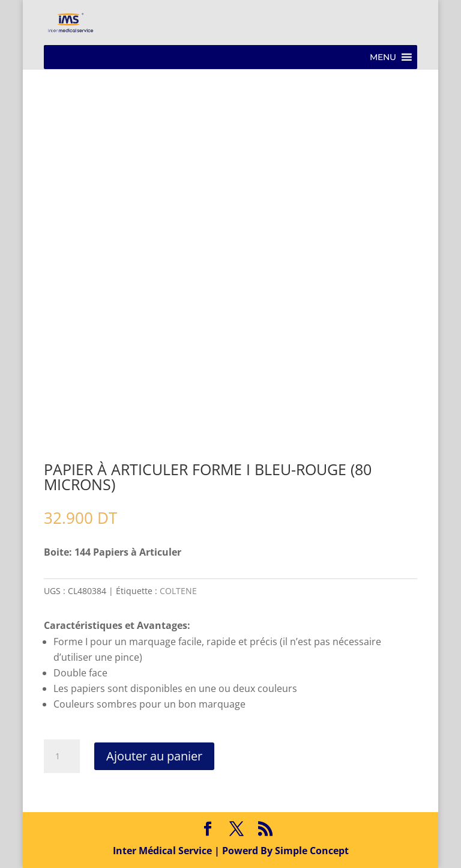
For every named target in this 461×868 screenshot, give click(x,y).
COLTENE (178, 591)
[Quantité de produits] (62, 756)
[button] (383, 57)
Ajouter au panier (154, 756)
